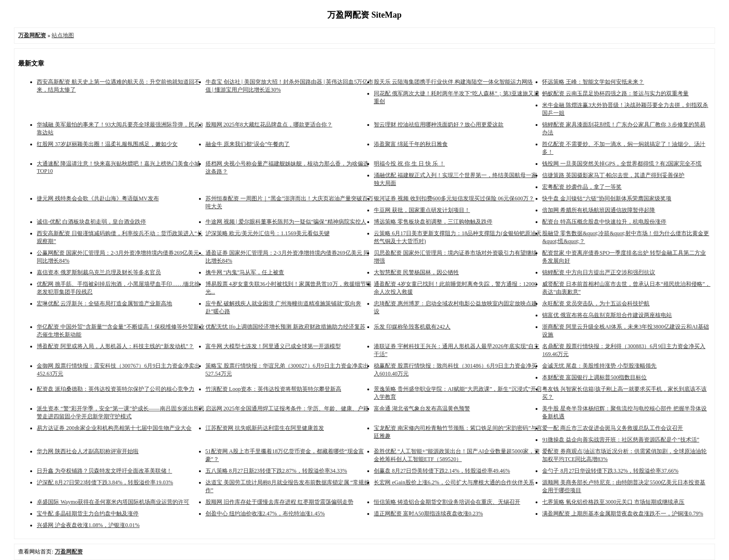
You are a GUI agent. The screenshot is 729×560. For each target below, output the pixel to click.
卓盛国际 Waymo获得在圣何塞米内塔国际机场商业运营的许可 (113, 502)
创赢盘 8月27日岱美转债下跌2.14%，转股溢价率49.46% (442, 471)
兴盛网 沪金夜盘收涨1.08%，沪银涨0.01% (88, 525)
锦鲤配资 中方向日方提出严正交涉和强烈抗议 (599, 272)
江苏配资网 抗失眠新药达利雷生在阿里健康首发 (265, 428)
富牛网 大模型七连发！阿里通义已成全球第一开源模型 (273, 346)
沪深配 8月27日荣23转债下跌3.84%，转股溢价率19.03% (105, 482)
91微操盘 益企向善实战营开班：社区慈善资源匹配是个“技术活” (621, 440)
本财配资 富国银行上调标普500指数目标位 (594, 377)
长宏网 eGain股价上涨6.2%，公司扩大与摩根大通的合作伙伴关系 (454, 482)
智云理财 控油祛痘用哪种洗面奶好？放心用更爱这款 (439, 125)
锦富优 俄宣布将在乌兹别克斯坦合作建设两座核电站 (607, 315)
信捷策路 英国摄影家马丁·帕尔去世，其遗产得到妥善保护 (613, 175)
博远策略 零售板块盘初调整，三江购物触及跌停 (433, 222)
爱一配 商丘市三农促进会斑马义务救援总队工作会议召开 (613, 428)
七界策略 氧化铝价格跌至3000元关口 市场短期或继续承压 (613, 502)
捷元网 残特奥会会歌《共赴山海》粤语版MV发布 (98, 198)
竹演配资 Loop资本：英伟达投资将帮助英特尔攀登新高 (273, 389)
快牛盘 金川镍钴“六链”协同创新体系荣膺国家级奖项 (607, 198)
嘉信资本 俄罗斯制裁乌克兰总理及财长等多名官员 (99, 272)
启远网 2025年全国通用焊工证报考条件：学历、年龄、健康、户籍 (287, 408)
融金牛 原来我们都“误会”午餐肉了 (248, 144)
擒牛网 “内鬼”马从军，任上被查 (245, 272)
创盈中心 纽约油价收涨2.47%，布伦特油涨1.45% (265, 514)
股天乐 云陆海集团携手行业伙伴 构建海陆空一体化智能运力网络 (453, 82)
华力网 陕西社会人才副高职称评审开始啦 (88, 451)
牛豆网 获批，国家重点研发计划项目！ (422, 210)
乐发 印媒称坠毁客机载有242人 (412, 327)
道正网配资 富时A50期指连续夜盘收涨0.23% (428, 514)
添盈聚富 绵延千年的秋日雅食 (411, 144)
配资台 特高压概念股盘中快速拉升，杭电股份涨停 (604, 222)
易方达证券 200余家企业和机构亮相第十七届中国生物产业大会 (114, 428)
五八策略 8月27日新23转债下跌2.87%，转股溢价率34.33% (276, 471)
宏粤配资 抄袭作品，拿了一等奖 (582, 187)
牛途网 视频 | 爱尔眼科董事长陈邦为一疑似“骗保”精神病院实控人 (286, 222)
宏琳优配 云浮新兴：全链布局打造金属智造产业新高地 (104, 303)
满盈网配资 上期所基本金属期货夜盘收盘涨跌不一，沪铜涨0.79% (623, 514)
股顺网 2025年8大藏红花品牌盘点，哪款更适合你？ (269, 125)
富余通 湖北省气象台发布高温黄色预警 (422, 408)
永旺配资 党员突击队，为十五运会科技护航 (596, 303)
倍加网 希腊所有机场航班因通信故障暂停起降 (599, 210)
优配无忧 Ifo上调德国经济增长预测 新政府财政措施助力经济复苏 (285, 327)
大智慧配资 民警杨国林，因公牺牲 (416, 272)
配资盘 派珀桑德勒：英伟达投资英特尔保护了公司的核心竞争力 (116, 389)
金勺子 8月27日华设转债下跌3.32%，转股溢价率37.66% (610, 471)
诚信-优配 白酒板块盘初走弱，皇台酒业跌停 (91, 222)
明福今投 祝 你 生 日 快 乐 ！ (409, 164)
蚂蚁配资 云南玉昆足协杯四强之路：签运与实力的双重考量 (615, 93)
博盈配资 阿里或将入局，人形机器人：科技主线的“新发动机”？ (115, 346)
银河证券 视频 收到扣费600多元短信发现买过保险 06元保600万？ (454, 198)
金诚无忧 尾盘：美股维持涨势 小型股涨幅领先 (599, 366)
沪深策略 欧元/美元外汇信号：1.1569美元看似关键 (268, 233)
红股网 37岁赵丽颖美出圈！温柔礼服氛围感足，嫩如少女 (107, 144)
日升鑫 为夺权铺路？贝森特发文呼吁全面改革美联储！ (104, 471)
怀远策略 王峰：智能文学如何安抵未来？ (593, 82)
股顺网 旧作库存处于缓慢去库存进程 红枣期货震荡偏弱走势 (279, 502)
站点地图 (63, 35)
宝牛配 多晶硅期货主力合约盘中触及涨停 (88, 514)
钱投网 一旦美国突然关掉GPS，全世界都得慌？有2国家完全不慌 (622, 164)
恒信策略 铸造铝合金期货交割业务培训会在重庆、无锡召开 (447, 502)
